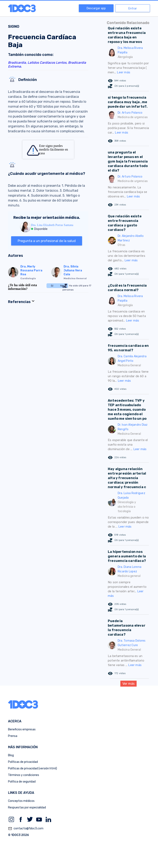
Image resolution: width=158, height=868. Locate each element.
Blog (11, 755)
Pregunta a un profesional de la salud (47, 241)
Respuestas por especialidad (27, 807)
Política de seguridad (22, 782)
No (62, 286)
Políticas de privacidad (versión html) (33, 768)
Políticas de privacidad (23, 762)
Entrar (133, 9)
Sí (52, 286)
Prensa (13, 736)
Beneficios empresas (22, 729)
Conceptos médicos (21, 801)
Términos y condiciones (24, 775)
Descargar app (96, 8)
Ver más (128, 684)
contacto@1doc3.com (26, 829)
